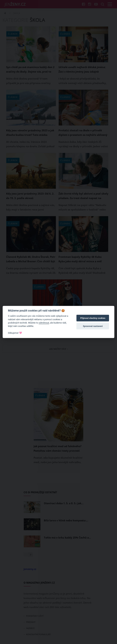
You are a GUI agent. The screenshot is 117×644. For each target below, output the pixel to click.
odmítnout (44, 323)
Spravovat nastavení (93, 326)
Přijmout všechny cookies (93, 318)
